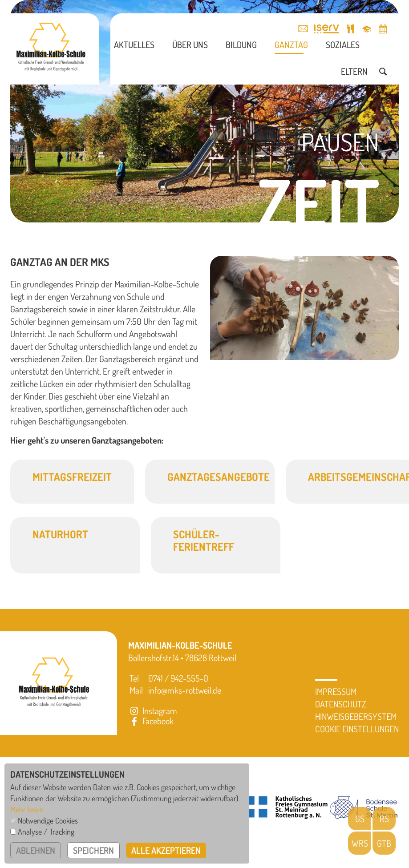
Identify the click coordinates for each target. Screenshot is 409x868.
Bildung (241, 44)
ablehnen (36, 850)
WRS (360, 843)
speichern (93, 850)
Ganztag (291, 44)
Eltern (354, 71)
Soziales (343, 44)
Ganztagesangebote (219, 477)
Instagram (153, 711)
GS (360, 819)
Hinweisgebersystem (356, 716)
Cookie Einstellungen (357, 729)
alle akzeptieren (166, 850)
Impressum (336, 691)
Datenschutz (341, 704)
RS (384, 819)
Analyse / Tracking (46, 832)
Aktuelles (134, 44)
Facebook (151, 721)
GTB (384, 843)
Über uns (190, 44)
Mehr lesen (27, 809)
